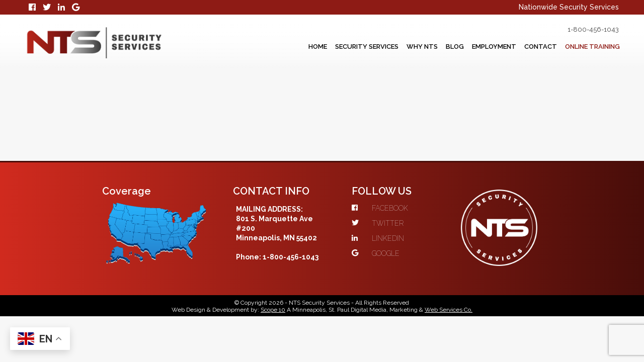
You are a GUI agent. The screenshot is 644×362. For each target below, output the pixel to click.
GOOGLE (395, 185)
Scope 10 (273, 245)
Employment (471, 47)
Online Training (586, 47)
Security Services (323, 47)
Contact (525, 47)
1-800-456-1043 (579, 30)
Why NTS (386, 47)
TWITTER (397, 154)
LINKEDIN (397, 169)
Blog (425, 47)
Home (265, 47)
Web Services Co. (449, 245)
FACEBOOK (399, 139)
